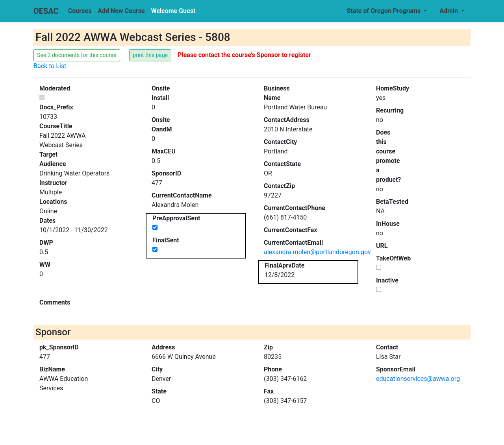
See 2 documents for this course (77, 55)
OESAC (46, 11)
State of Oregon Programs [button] (384, 11)
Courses (80, 11)
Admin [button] (449, 11)
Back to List (50, 66)
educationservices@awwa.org (418, 379)
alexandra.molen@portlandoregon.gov (317, 252)
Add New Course (121, 11)
